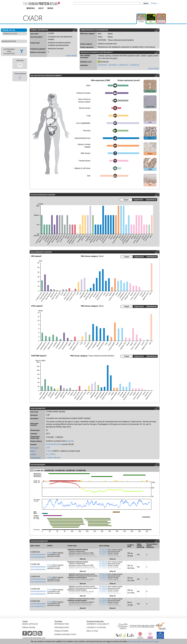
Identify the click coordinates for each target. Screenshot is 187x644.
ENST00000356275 (38, 606)
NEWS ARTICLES (30, 624)
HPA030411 (113, 65)
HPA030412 (124, 65)
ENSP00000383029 (38, 591)
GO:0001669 (103, 551)
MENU (31, 8)
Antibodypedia (35, 458)
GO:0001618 (103, 550)
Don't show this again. (151, 642)
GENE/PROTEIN (9, 41)
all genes (69, 441)
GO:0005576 (103, 557)
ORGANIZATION (62, 627)
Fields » (155, 3)
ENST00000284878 (38, 557)
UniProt (33, 451)
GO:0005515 (103, 555)
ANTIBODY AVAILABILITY (98, 624)
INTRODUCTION (62, 624)
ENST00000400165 (38, 594)
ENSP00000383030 (38, 579)
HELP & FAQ (92, 631)
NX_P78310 (51, 454)
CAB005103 (135, 65)
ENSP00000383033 (38, 567)
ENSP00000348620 (38, 604)
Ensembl (33, 445)
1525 (48, 448)
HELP (41, 8)
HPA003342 (103, 65)
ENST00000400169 (38, 569)
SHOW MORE (71, 56)
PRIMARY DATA (10, 34)
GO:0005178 (103, 553)
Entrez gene (34, 448)
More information (135, 642)
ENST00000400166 (38, 582)
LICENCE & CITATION (96, 627)
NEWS (50, 8)
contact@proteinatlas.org (34, 638)
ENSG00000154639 (54, 444)
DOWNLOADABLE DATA (65, 634)
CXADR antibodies (53, 458)
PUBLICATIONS (61, 631)
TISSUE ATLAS (8, 30)
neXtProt (33, 455)
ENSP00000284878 (38, 555)
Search (146, 3)
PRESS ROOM (29, 627)
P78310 (49, 451)
